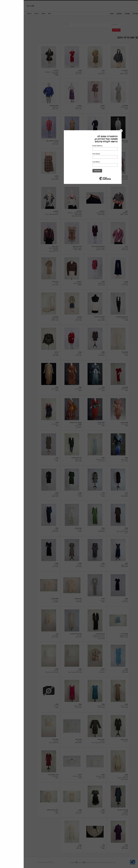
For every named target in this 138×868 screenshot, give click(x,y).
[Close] (97, 131)
